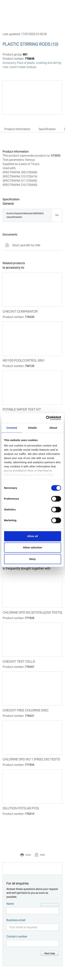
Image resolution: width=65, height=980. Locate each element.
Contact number (17, 937)
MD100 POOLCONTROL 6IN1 (24, 360)
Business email (16, 920)
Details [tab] (33, 428)
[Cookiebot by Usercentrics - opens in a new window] (46, 418)
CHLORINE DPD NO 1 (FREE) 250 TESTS (31, 759)
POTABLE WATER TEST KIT (22, 409)
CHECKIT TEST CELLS (19, 662)
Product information (17, 129)
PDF (42, 855)
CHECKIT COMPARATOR (20, 312)
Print (28, 855)
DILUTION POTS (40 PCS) (21, 808)
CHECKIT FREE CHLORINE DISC (26, 710)
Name (10, 904)
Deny (32, 559)
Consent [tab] (12, 428)
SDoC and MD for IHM (23, 245)
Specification (47, 129)
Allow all (33, 536)
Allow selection (32, 547)
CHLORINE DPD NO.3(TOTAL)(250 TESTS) (32, 613)
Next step (50, 953)
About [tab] (53, 428)
